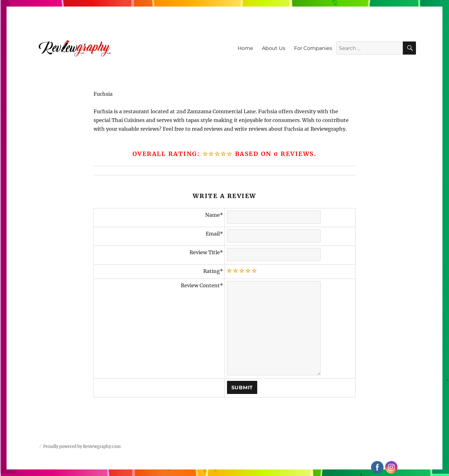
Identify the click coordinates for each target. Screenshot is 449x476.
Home (245, 48)
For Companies (313, 48)
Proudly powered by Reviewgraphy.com (82, 447)
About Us (274, 48)
